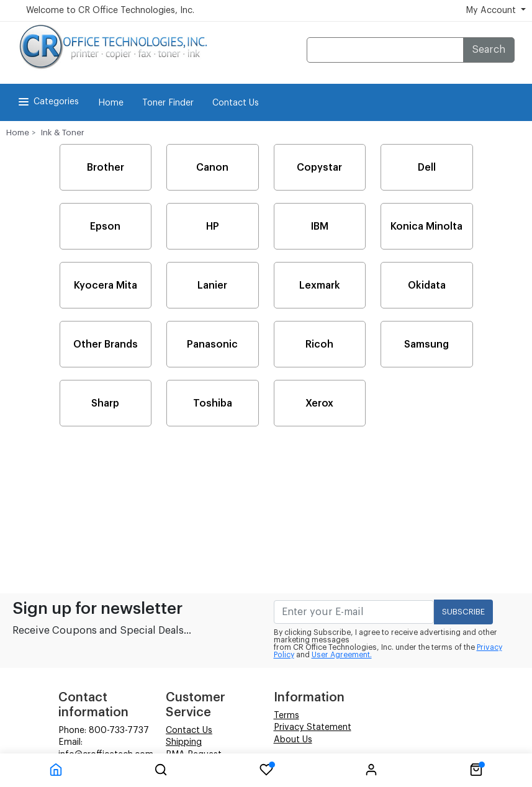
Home (111, 103)
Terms (286, 716)
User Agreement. (342, 655)
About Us (293, 740)
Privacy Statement (313, 727)
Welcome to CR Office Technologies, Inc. (110, 11)
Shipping (184, 742)
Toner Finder (168, 103)
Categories (47, 102)
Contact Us (236, 103)
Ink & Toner (63, 133)
